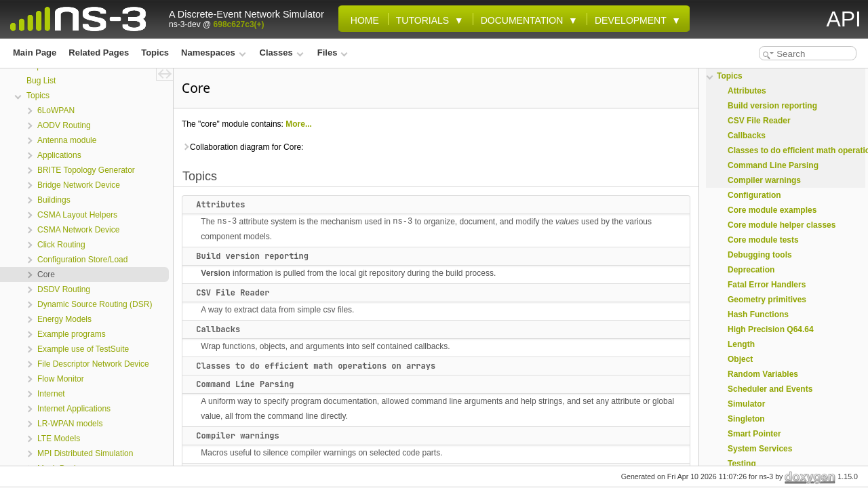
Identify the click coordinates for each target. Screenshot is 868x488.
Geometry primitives (767, 300)
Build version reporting (252, 256)
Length (741, 344)
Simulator (746, 404)
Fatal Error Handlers (767, 285)
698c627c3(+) (239, 24)
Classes (282, 53)
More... (299, 124)
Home (362, 20)
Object (740, 359)
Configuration (754, 195)
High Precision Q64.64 (771, 329)
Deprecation (751, 270)
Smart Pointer (754, 434)
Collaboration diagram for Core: (242, 147)
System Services (760, 449)
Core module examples (772, 210)
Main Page (35, 53)
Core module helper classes (782, 225)
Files (333, 53)
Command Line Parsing (245, 384)
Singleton (746, 419)
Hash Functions (758, 314)
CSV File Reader (233, 293)
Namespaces (213, 53)
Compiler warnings (237, 436)
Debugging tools (760, 255)
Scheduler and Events (770, 389)
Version (215, 273)
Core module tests (763, 240)
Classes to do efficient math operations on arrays (316, 366)
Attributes (220, 205)
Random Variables (763, 374)
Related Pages (99, 53)
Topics (155, 53)
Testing (742, 464)
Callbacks (218, 329)
